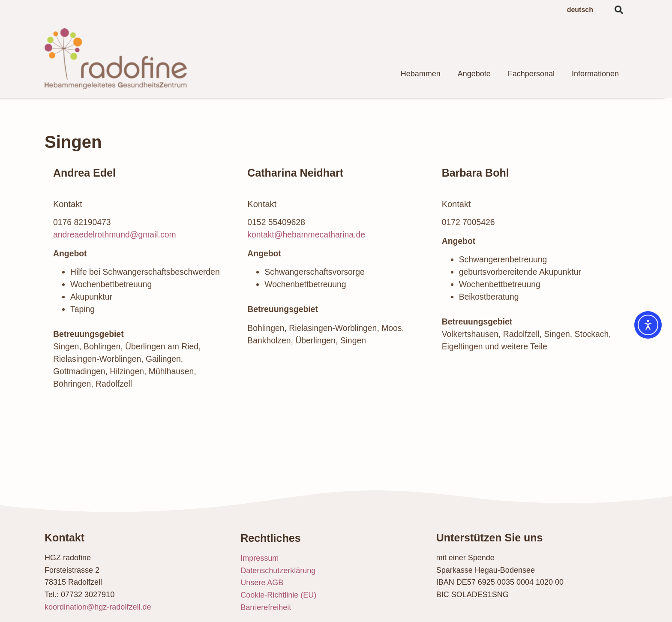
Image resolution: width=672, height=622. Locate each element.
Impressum (259, 558)
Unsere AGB (262, 583)
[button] (619, 10)
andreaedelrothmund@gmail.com (115, 234)
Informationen (595, 74)
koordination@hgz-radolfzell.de (98, 607)
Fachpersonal (531, 74)
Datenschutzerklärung (278, 571)
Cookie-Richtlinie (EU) (278, 595)
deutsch (580, 10)
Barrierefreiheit (266, 607)
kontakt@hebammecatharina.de (306, 234)
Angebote (474, 74)
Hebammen (421, 74)
